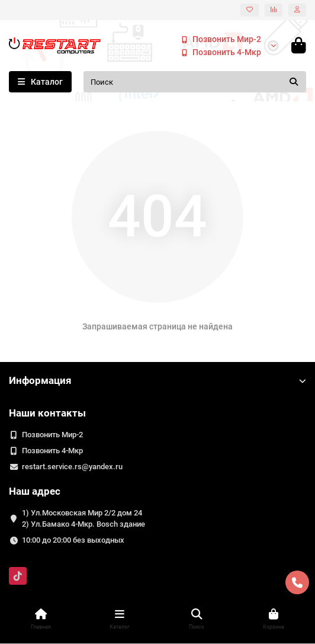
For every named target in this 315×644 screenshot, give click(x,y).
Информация (157, 380)
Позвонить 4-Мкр (218, 52)
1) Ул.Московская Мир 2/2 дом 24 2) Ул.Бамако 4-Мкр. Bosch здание (83, 518)
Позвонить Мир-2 (218, 39)
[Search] (195, 82)
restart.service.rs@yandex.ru (72, 467)
